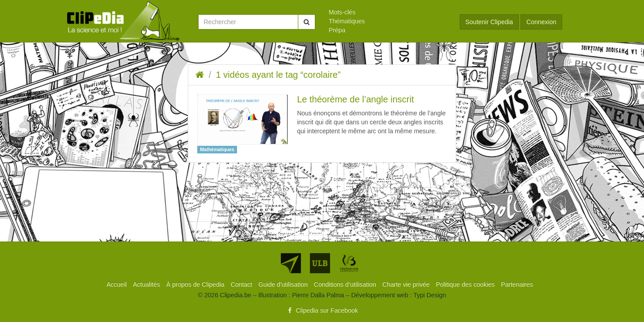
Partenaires (517, 284)
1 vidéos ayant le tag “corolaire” (278, 75)
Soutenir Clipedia (489, 22)
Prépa (337, 30)
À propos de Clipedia (196, 284)
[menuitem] (388, 12)
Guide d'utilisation (284, 284)
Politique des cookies (466, 284)
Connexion (541, 22)
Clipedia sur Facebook (322, 310)
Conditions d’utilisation (346, 284)
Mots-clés (342, 12)
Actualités (147, 284)
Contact (242, 284)
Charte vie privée (407, 284)
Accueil (117, 284)
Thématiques (347, 21)
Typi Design (430, 295)
